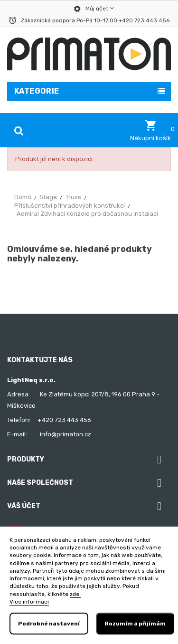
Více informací (29, 602)
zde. (75, 594)
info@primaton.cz (66, 434)
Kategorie (37, 91)
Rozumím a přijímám (135, 624)
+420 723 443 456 (64, 420)
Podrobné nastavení (49, 624)
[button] (150, 131)
